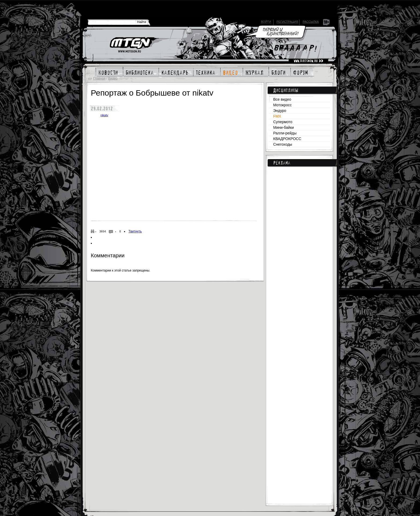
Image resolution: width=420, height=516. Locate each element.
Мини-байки (284, 127)
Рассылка (311, 22)
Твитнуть (135, 231)
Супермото (283, 122)
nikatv (104, 115)
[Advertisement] (299, 257)
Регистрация (287, 22)
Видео (113, 78)
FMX (277, 116)
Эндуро (280, 111)
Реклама (282, 163)
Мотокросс (282, 105)
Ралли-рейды (285, 133)
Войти (266, 22)
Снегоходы (283, 144)
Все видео (282, 99)
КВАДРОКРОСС (287, 139)
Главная (99, 78)
